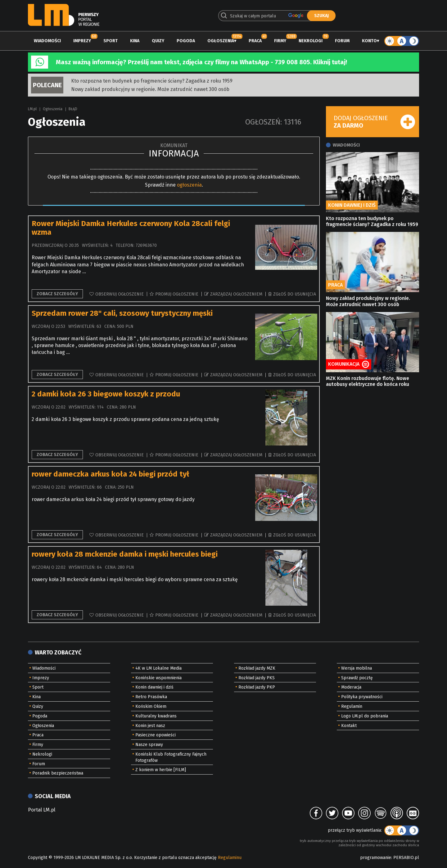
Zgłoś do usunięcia (295, 294)
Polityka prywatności (362, 697)
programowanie (376, 858)
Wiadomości (47, 41)
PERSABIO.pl (406, 858)
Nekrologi (311, 41)
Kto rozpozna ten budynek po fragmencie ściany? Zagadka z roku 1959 (152, 81)
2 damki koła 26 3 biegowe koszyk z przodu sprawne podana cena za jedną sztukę (125, 419)
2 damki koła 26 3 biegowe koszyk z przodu (106, 394)
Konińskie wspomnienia (158, 678)
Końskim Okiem (151, 706)
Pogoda (186, 41)
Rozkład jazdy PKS (257, 678)
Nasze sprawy (149, 745)
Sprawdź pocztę (357, 678)
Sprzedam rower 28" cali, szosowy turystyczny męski (122, 313)
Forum (342, 41)
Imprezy (82, 41)
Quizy (158, 41)
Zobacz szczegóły (57, 294)
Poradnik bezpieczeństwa (58, 773)
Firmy (280, 41)
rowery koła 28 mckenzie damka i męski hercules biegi (125, 554)
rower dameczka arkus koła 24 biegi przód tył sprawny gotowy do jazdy (113, 499)
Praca (255, 41)
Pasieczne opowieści (156, 735)
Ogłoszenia (221, 41)
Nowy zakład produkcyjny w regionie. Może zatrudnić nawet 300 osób (150, 89)
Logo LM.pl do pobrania (365, 716)
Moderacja (351, 687)
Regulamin (352, 706)
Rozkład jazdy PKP (257, 687)
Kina (135, 41)
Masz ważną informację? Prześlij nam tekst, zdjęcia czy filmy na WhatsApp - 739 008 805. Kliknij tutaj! (201, 62)
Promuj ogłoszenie (177, 294)
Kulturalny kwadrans (156, 716)
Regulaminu (230, 858)
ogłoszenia (189, 185)
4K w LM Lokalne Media (158, 668)
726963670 (146, 245)
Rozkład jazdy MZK (257, 668)
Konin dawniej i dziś (154, 687)
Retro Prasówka (151, 697)
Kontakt (349, 726)
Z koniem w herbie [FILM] (161, 770)
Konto (369, 41)
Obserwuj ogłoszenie (120, 294)
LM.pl (32, 109)
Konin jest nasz (150, 726)
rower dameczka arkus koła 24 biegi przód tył (111, 474)
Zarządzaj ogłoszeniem (236, 294)
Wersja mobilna (357, 668)
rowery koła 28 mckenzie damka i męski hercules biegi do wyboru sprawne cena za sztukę (135, 579)
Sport (111, 41)
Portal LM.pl (42, 810)
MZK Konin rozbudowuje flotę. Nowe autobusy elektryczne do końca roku (368, 381)
